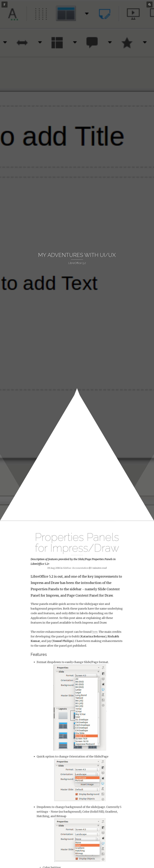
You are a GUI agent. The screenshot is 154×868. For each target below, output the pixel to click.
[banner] (77, 255)
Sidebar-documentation (76, 568)
